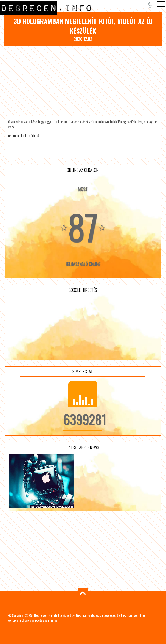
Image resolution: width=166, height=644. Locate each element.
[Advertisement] (83, 81)
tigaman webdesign (89, 615)
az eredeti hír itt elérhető (23, 136)
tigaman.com (130, 615)
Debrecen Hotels (46, 615)
